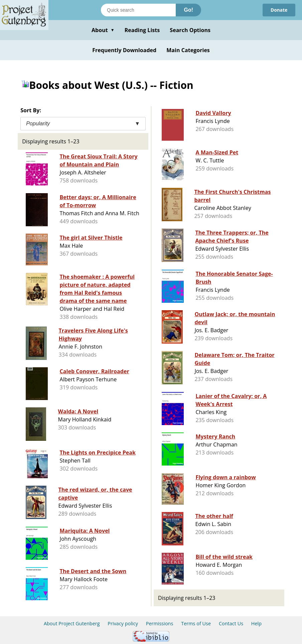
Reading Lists (142, 30)
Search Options (190, 30)
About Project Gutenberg (72, 623)
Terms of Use (196, 623)
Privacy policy (123, 623)
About (103, 30)
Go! (188, 10)
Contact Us (231, 623)
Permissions (160, 623)
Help (256, 623)
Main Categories (188, 50)
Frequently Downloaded (124, 50)
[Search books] (138, 10)
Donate (279, 10)
